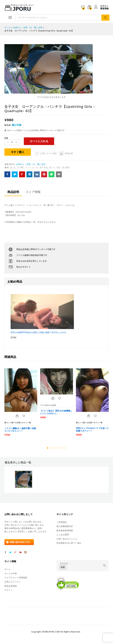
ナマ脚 (20, 167)
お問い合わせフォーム (67, 539)
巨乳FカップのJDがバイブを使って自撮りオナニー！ (92, 429)
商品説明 (13, 192)
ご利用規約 (62, 522)
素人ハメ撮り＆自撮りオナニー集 (18, 423)
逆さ (59, 167)
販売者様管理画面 (65, 531)
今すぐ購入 (18, 152)
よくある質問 (63, 535)
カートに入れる (39, 141)
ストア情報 (33, 192)
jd (11, 167)
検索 (105, 18)
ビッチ (35, 167)
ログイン (101, 6)
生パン (52, 167)
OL (14, 167)
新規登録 (104, 9)
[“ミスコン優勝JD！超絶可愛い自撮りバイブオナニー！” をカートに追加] (17, 416)
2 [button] (51, 448)
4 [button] (56, 448)
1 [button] (48, 448)
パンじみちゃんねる (48, 405)
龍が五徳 (17, 125)
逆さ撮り (66, 167)
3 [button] (54, 448)
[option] (21, 404)
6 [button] (62, 448)
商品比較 (69, 153)
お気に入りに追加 (49, 153)
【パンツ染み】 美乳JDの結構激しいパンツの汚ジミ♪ (56, 412)
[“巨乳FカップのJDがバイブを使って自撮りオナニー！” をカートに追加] (89, 416)
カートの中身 (11, 573)
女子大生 (44, 167)
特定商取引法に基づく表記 (69, 543)
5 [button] (59, 448)
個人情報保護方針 (65, 526)
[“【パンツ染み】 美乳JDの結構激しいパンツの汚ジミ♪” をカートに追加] (53, 398)
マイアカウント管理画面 (16, 578)
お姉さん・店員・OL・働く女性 (31, 164)
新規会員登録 (11, 586)
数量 (6, 138)
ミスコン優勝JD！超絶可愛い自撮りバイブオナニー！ (20, 430)
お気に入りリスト (13, 582)
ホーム (8, 569)
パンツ (28, 167)
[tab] (13, 193)
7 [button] (65, 448)
